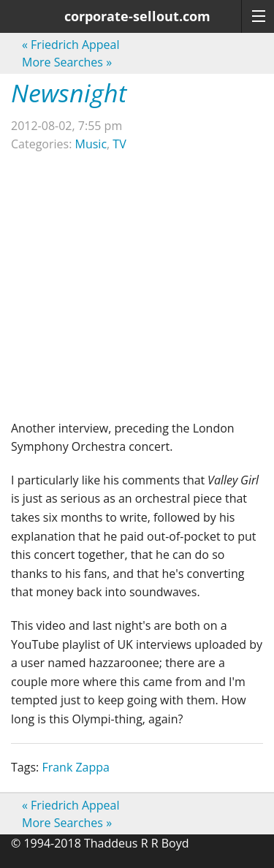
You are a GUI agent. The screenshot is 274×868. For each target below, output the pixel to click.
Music (91, 144)
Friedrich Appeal (71, 45)
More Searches (67, 62)
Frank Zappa (76, 767)
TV (119, 144)
